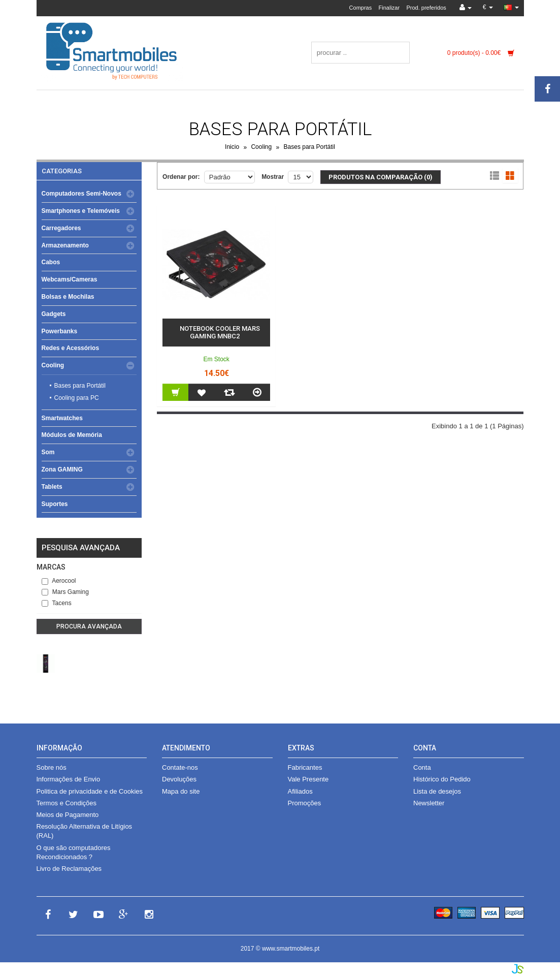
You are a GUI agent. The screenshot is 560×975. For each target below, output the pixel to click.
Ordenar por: (181, 177)
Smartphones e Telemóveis (81, 211)
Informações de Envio (69, 779)
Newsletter (429, 803)
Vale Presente (308, 779)
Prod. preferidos (426, 8)
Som (48, 452)
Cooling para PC (77, 398)
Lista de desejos (437, 791)
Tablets (52, 487)
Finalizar (389, 8)
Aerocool (59, 581)
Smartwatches (62, 418)
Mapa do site (181, 791)
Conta (422, 767)
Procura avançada (89, 626)
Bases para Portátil (309, 147)
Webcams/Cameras (70, 279)
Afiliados (300, 791)
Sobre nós (52, 767)
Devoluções (179, 779)
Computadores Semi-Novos (81, 194)
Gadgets (54, 314)
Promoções (305, 803)
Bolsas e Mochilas (68, 297)
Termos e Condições (67, 803)
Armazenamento (65, 245)
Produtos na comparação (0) (381, 177)
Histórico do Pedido (442, 779)
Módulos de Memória (72, 435)
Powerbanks (60, 331)
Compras (361, 8)
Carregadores (61, 228)
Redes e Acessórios (71, 348)
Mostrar (273, 177)
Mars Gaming (65, 592)
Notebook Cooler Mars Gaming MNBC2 (220, 333)
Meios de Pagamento (68, 815)
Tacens (57, 603)
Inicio (232, 147)
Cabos (51, 262)
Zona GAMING (62, 469)
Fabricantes (305, 767)
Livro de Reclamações (69, 869)
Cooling (261, 147)
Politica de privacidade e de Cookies (90, 791)
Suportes (55, 504)
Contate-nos (180, 767)
